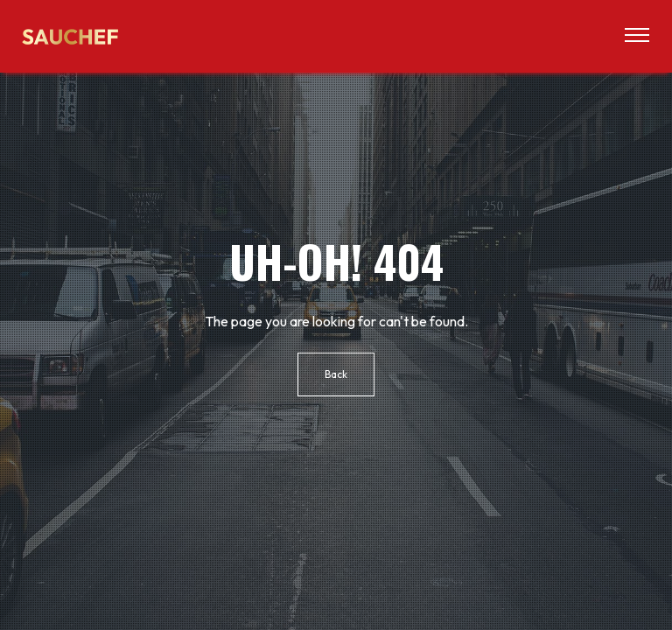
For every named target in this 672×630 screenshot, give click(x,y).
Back (336, 374)
